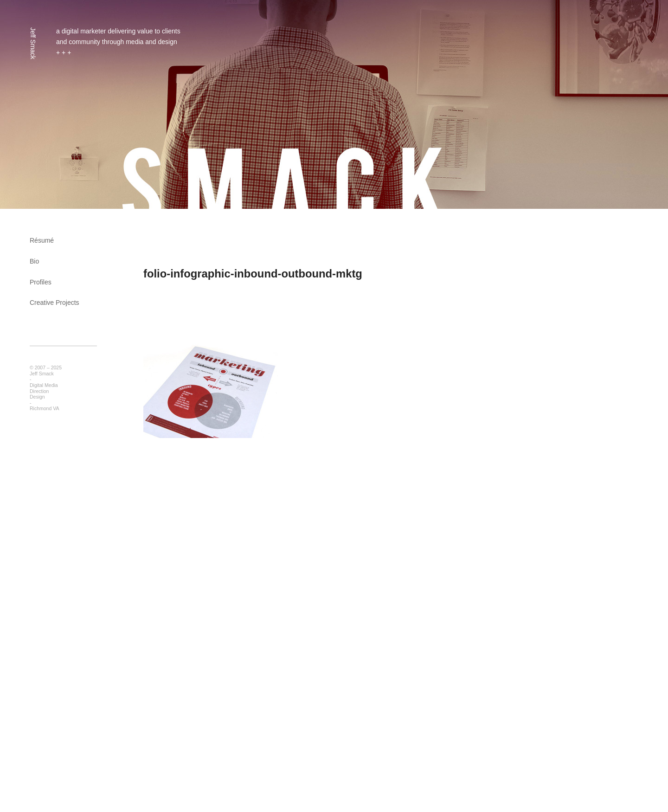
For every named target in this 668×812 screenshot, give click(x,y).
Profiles (41, 282)
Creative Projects (55, 303)
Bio (34, 261)
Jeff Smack (33, 43)
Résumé (42, 240)
